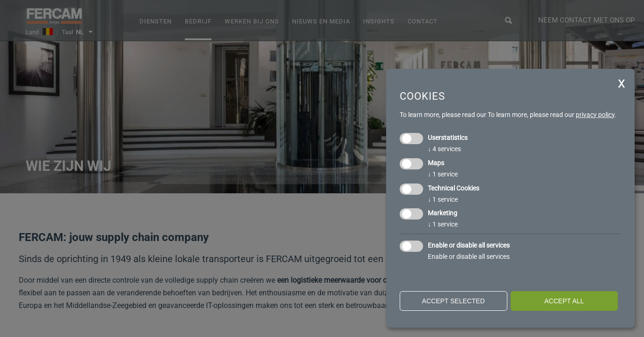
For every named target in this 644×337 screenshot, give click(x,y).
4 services (444, 149)
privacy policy (595, 115)
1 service (443, 174)
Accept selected (454, 301)
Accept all (564, 301)
